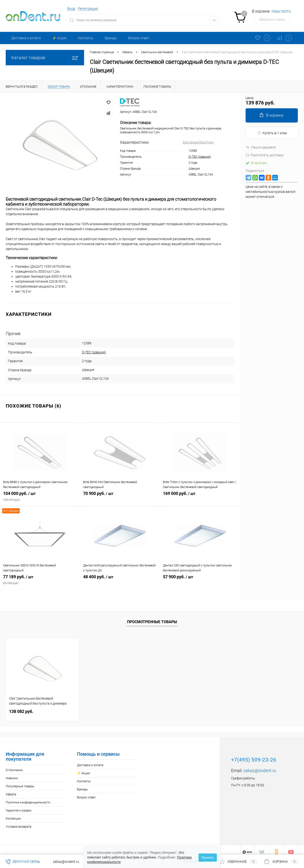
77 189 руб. (40, 578)
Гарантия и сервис (19, 806)
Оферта (11, 790)
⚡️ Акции (59, 38)
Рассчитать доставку (265, 155)
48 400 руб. (120, 578)
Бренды (111, 38)
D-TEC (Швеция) (200, 157)
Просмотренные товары (152, 618)
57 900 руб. (200, 578)
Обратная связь (23, 862)
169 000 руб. (200, 495)
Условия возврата (19, 822)
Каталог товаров (45, 58)
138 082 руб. (21, 707)
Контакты (86, 38)
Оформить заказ (272, 19)
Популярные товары (20, 782)
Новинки (12, 774)
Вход (71, 9)
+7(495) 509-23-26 (254, 756)
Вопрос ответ (139, 38)
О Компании (14, 766)
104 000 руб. (40, 495)
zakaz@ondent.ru (260, 766)
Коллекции (13, 814)
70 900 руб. (120, 495)
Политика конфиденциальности (28, 798)
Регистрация (88, 9)
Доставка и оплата (26, 38)
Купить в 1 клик (272, 133)
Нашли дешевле (261, 147)
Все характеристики (198, 142)
